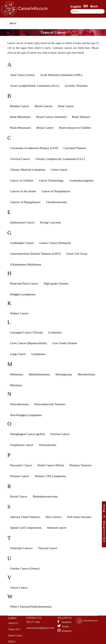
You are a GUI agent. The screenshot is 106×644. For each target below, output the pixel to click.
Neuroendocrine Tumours (50, 404)
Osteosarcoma (48, 445)
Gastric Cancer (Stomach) (55, 243)
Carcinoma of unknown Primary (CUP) (34, 148)
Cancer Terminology (51, 180)
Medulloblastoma (39, 374)
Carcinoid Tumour (75, 148)
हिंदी (86, 6)
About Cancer (15, 635)
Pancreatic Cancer (21, 465)
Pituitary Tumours (80, 465)
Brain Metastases (20, 128)
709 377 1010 (33, 622)
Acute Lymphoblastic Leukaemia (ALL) (35, 86)
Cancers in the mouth (23, 191)
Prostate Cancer (20, 476)
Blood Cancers (44, 106)
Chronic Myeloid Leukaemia (28, 170)
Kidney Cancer (19, 313)
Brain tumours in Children (75, 128)
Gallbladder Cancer (22, 243)
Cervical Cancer (20, 159)
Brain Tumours (81, 117)
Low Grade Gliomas (65, 343)
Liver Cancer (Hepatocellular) (28, 343)
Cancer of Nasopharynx (56, 191)
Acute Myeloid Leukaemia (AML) (61, 75)
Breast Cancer (45, 128)
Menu (13, 23)
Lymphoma (38, 354)
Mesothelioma (86, 374)
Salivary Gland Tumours (25, 517)
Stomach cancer (57, 528)
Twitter (65, 627)
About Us (13, 623)
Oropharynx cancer (22, 445)
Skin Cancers (54, 517)
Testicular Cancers (21, 548)
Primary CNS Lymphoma (50, 476)
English (76, 6)
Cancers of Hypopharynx (25, 202)
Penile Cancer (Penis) (51, 465)
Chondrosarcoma (57, 202)
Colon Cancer (59, 170)
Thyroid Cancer (48, 548)
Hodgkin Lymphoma (23, 294)
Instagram (67, 631)
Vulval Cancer (19, 588)
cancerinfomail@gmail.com (40, 628)
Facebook (66, 622)
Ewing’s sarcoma (50, 222)
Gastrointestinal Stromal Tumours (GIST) (35, 254)
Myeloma (16, 385)
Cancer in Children (22, 180)
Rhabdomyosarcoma (45, 496)
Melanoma (17, 374)
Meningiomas (64, 374)
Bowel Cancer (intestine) (51, 117)
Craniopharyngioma (81, 180)
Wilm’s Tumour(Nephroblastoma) (31, 607)
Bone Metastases (20, 117)
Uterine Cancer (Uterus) (25, 568)
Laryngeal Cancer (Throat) (26, 332)
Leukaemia (55, 332)
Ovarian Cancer (60, 434)
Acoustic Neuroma (76, 86)
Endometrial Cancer (22, 222)
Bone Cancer (66, 106)
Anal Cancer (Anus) (22, 75)
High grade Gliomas (56, 283)
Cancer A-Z (14, 629)
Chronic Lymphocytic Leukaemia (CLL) (60, 159)
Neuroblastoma (19, 404)
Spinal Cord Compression (26, 528)
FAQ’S (12, 642)
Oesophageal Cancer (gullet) (27, 434)
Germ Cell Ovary (77, 254)
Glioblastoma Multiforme (26, 264)
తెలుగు (94, 6)
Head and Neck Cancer (24, 283)
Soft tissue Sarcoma (79, 517)
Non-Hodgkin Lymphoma (26, 415)
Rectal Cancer (19, 496)
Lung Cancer (18, 354)
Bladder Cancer (20, 106)
